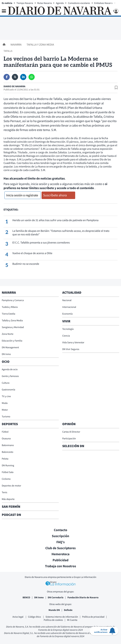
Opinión (69, 424)
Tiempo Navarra (25, 3)
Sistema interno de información (62, 617)
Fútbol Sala (8, 472)
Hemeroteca (60, 554)
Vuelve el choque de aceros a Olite (32, 253)
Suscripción (60, 536)
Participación (69, 438)
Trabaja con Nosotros (60, 566)
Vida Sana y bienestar (73, 342)
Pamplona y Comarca (13, 300)
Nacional (67, 300)
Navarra (16, 45)
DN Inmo (6, 354)
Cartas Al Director (71, 432)
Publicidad (60, 560)
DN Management (10, 347)
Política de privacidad (93, 617)
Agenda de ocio (10, 369)
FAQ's (61, 542)
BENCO (26, 597)
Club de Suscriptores (60, 548)
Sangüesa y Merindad (13, 327)
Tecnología (68, 329)
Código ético (35, 617)
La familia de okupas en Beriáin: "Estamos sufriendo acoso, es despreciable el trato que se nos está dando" (61, 233)
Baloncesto (8, 452)
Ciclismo (6, 479)
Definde (68, 610)
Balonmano (8, 445)
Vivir (66, 321)
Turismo (6, 416)
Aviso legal (18, 617)
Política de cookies (53, 620)
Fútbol (5, 432)
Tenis (5, 492)
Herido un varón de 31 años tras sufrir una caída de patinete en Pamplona (55, 220)
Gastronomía (8, 390)
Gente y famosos (10, 376)
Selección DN (73, 446)
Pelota (5, 459)
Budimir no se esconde (26, 264)
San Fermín (11, 507)
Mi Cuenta (72, 620)
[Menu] (4, 11)
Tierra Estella (8, 314)
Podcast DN (11, 515)
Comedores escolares (79, 3)
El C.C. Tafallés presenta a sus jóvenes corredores (41, 243)
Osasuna (6, 438)
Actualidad (72, 293)
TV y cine (6, 396)
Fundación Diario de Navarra (83, 597)
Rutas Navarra (45, 3)
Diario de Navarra (14, 86)
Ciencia (66, 336)
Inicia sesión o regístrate (22, 195)
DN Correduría (56, 597)
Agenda (60, 3)
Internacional (69, 307)
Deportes (10, 424)
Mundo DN (54, 610)
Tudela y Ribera (10, 307)
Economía (67, 314)
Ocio (6, 362)
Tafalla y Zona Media (40, 45)
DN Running (8, 465)
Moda (5, 403)
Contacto (60, 530)
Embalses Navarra (104, 3)
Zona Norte (8, 334)
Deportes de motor (11, 486)
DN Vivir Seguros (71, 349)
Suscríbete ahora (55, 195)
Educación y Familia (12, 341)
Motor (5, 410)
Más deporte (8, 499)
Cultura (6, 383)
